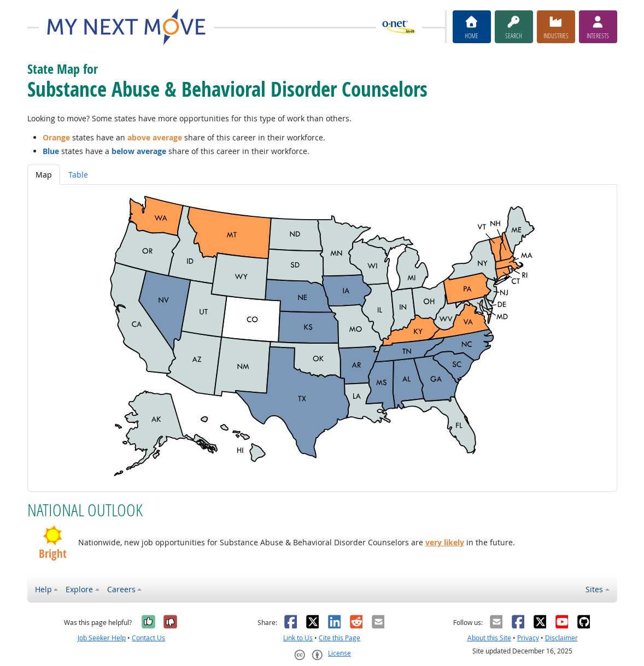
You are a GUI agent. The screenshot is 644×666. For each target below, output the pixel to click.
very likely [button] (445, 542)
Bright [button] (53, 554)
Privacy (528, 638)
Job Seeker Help (102, 638)
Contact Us (148, 638)
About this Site (489, 638)
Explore (79, 589)
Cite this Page (339, 638)
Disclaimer (561, 638)
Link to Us (298, 638)
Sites (594, 589)
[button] (53, 535)
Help (43, 589)
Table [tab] (78, 175)
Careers (121, 589)
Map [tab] (44, 175)
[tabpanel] (322, 338)
